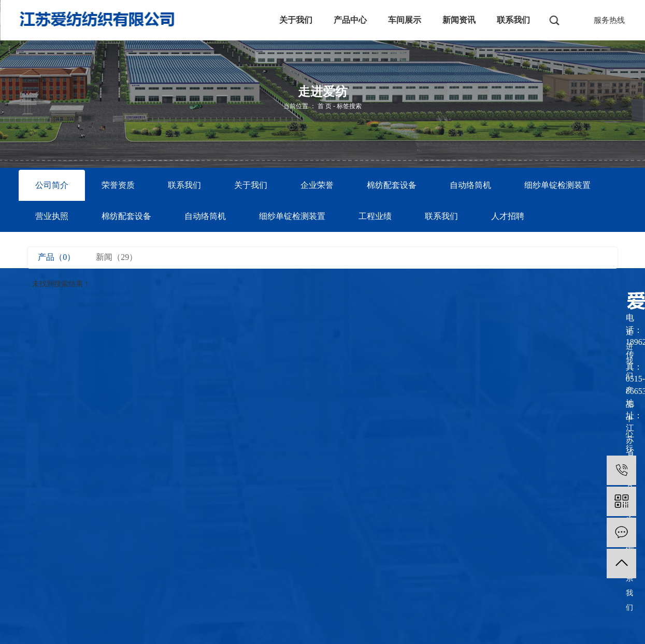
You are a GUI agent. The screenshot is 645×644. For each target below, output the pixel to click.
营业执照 (52, 216)
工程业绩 (375, 216)
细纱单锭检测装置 (557, 185)
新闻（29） (117, 257)
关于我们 (296, 20)
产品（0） (56, 257)
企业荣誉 (317, 185)
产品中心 (350, 20)
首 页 (325, 106)
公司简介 (52, 185)
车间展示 (405, 20)
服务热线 (609, 20)
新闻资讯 (459, 20)
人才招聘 (508, 216)
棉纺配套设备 (392, 185)
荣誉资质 (118, 185)
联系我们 (513, 20)
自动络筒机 (470, 185)
